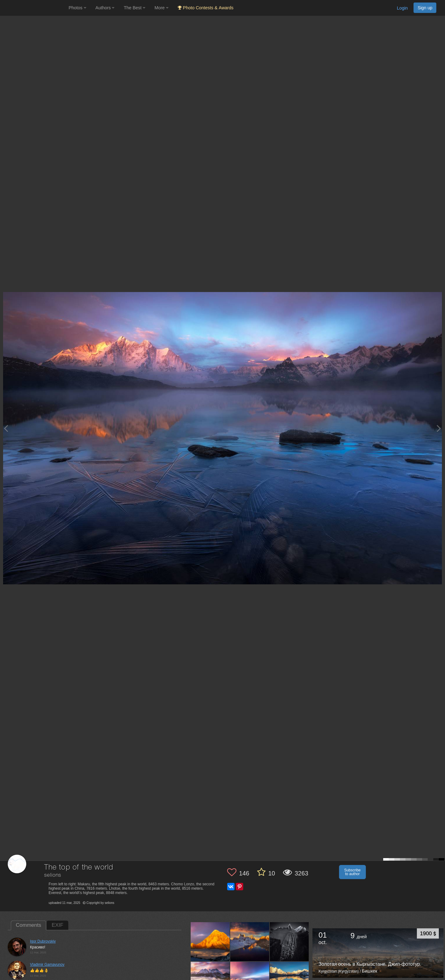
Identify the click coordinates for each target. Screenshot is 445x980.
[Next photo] (439, 428)
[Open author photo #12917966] (289, 942)
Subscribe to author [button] (352, 872)
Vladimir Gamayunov (47, 965)
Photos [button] (77, 8)
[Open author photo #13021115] (210, 942)
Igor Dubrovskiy (43, 941)
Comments (28, 925)
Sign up (425, 8)
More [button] (161, 8)
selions (53, 875)
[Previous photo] (6, 428)
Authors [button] (105, 8)
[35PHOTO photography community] (34, 8)
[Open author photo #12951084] (250, 942)
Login (402, 8)
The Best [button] (134, 8)
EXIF (57, 925)
